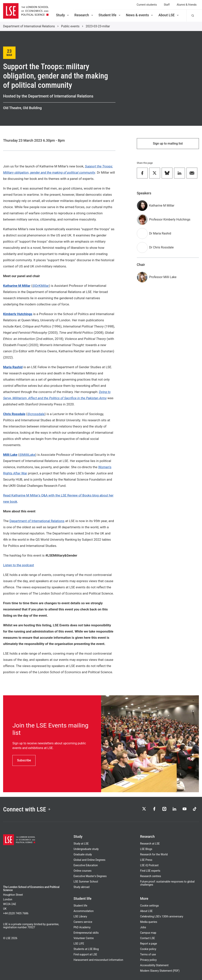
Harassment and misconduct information (98, 960)
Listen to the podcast (19, 565)
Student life (110, 15)
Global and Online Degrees (89, 860)
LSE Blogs (146, 849)
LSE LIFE (79, 944)
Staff (167, 5)
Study (63, 15)
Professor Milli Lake (163, 277)
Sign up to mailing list (168, 144)
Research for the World (154, 854)
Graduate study (83, 854)
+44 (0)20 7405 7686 (16, 913)
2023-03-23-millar (98, 26)
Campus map (148, 933)
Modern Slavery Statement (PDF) (160, 971)
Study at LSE (81, 844)
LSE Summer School (86, 882)
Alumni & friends (187, 5)
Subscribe (24, 760)
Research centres (151, 876)
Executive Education (86, 865)
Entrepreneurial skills (86, 933)
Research (84, 15)
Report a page (149, 944)
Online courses (82, 871)
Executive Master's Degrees (90, 876)
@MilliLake (27, 455)
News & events (140, 15)
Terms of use (148, 954)
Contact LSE (147, 938)
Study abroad (81, 887)
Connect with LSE (27, 809)
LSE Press (146, 860)
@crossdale (36, 414)
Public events (70, 26)
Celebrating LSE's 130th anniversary (162, 916)
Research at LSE (150, 844)
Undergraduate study (86, 849)
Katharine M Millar (162, 206)
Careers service (83, 922)
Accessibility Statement (154, 965)
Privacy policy (148, 960)
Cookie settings (150, 906)
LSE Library (80, 916)
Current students (147, 5)
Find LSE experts (150, 871)
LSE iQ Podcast (149, 865)
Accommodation (84, 911)
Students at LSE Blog (86, 949)
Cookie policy (148, 949)
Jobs (143, 927)
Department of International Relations (29, 26)
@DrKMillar (41, 286)
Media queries (149, 922)
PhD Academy (82, 927)
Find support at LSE (85, 954)
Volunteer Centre (84, 938)
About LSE (169, 15)
